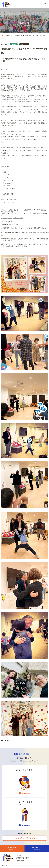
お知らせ (8, 35)
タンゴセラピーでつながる (24, 838)
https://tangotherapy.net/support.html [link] (12, 218)
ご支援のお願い (12, 849)
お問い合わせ (37, 849)
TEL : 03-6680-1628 (21, 861)
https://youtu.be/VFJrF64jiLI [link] (9, 224)
